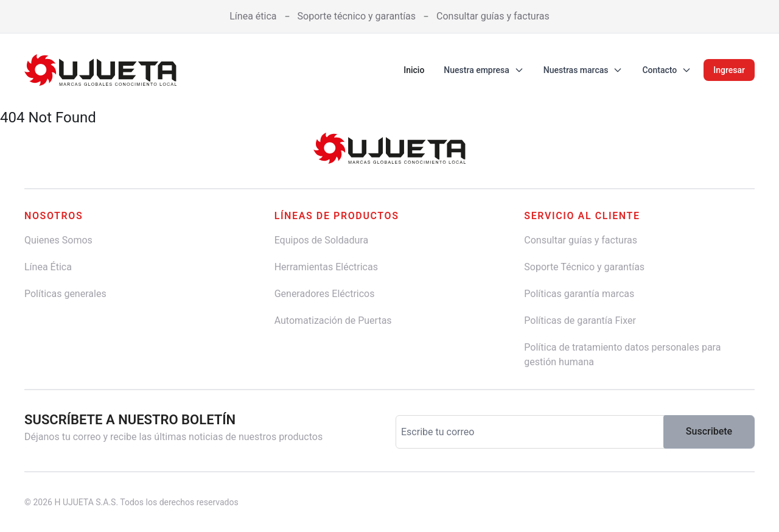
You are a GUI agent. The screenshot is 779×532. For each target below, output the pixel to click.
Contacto (667, 70)
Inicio (414, 70)
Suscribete (709, 431)
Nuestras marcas (583, 70)
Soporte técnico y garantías (357, 16)
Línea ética (253, 16)
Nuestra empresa (484, 70)
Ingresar (729, 70)
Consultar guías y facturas (493, 16)
